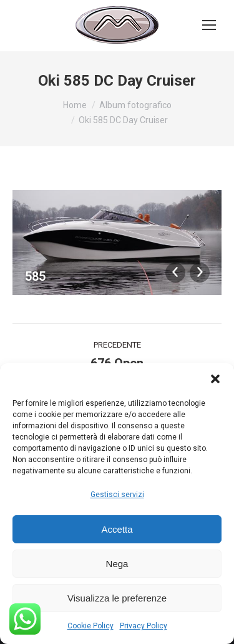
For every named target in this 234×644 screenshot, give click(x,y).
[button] (215, 379)
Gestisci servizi (117, 495)
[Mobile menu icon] (209, 25)
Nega (117, 564)
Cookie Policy (90, 626)
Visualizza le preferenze (117, 598)
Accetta (117, 529)
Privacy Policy (144, 626)
